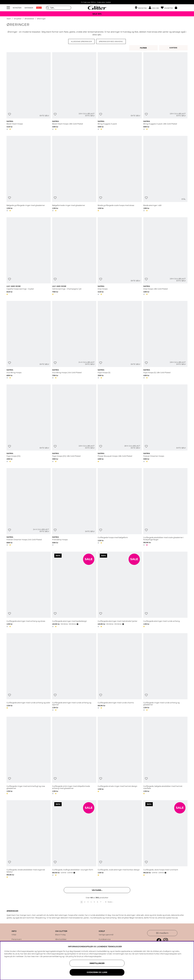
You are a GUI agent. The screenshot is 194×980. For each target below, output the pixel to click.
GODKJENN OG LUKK (97, 972)
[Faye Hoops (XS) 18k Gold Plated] (74, 424)
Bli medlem (162, 933)
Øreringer (41, 19)
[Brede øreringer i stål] (165, 174)
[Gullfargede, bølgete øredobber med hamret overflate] (165, 756)
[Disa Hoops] (120, 257)
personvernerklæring (52, 956)
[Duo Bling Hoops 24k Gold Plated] (74, 340)
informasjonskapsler (93, 956)
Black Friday (61, 935)
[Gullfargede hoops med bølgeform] (120, 507)
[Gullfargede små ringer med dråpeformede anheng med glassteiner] (74, 756)
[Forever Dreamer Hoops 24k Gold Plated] (29, 507)
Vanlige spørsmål (106, 935)
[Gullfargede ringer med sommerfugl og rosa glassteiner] (29, 756)
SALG (39, 8)
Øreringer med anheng (111, 41)
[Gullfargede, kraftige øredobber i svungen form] (74, 840)
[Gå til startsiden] (97, 8)
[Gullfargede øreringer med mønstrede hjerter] (120, 590)
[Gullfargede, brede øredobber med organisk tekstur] (29, 840)
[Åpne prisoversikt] (77, 624)
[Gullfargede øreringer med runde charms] (120, 672)
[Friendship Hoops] (74, 507)
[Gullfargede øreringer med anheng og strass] (29, 590)
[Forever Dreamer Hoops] (165, 424)
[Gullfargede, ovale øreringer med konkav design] (120, 840)
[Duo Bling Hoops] (29, 340)
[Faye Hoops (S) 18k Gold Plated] (165, 340)
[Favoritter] (168, 8)
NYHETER (17, 8)
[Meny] (9, 8)
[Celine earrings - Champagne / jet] (74, 257)
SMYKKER (29, 8)
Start (9, 19)
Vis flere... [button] (97, 890)
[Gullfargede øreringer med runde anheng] (165, 590)
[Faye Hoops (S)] (120, 340)
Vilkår (14, 935)
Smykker (18, 19)
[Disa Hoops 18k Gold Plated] (165, 257)
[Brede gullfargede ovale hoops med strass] (120, 174)
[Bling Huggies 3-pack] (120, 91)
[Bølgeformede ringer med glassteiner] (74, 174)
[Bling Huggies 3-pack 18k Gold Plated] (165, 91)
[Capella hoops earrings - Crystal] (29, 257)
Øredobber (29, 19)
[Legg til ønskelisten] (10, 114)
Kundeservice (105, 939)
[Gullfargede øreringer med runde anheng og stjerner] (74, 672)
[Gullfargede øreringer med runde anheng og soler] (29, 672)
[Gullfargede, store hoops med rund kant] (165, 840)
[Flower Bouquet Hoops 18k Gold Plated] (120, 424)
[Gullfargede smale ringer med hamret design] (120, 756)
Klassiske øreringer (81, 41)
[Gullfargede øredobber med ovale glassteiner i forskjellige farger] (165, 507)
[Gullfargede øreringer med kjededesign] (74, 590)
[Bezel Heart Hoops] (29, 91)
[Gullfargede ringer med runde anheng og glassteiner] (165, 672)
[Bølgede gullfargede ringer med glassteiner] (29, 174)
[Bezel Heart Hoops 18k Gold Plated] (74, 91)
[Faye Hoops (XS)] (29, 424)
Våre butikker (61, 939)
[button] (155, 8)
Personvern (17, 939)
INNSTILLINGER (97, 963)
